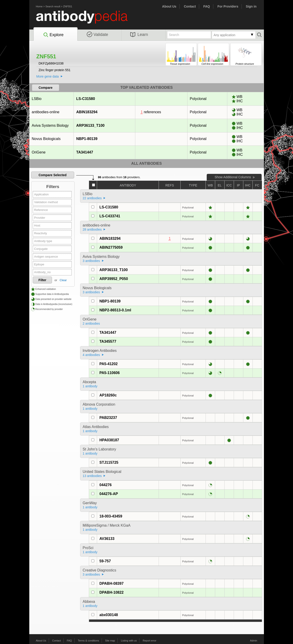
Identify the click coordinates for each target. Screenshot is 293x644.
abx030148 (109, 615)
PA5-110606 (110, 373)
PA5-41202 (109, 364)
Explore (53, 35)
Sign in (251, 6)
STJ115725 (109, 462)
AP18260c (108, 395)
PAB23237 (108, 418)
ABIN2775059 (111, 247)
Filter (42, 280)
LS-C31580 (85, 99)
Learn (139, 35)
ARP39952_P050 (114, 279)
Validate (98, 35)
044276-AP (109, 494)
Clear (63, 280)
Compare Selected (52, 175)
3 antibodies (91, 261)
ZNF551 (68, 6)
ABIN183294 (87, 112)
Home (39, 6)
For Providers (228, 6)
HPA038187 (109, 440)
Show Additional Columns (233, 177)
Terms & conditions (88, 641)
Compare (46, 88)
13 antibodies (92, 476)
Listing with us (129, 641)
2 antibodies (91, 323)
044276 (105, 485)
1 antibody (90, 386)
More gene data (48, 76)
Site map (110, 641)
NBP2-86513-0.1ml (115, 310)
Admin (254, 641)
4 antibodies (91, 355)
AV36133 (107, 539)
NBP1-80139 (87, 139)
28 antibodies (92, 229)
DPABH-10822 (111, 592)
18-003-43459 (111, 516)
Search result (53, 6)
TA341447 (85, 152)
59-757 (105, 561)
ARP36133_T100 (90, 125)
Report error (150, 641)
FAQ (207, 6)
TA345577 (108, 341)
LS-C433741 (110, 216)
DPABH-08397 (111, 583)
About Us (169, 6)
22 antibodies (92, 198)
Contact (190, 6)
